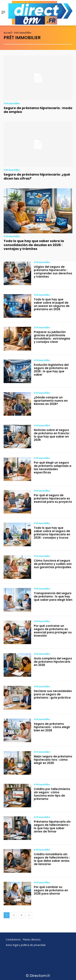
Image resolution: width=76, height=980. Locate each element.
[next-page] (29, 915)
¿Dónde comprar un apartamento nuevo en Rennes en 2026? (51, 401)
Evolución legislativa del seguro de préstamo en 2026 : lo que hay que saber (51, 370)
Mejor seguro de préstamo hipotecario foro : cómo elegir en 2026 (53, 760)
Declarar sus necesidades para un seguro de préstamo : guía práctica (53, 694)
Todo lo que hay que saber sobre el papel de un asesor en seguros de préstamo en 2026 (52, 304)
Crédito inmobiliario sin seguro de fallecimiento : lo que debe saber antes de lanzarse (52, 859)
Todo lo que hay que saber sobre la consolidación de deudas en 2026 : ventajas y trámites (34, 245)
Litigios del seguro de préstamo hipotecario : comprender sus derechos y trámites (53, 272)
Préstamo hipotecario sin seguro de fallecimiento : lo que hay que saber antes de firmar (52, 827)
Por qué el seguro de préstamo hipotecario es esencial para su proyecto (53, 498)
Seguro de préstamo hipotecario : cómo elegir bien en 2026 (52, 727)
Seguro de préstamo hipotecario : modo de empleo (38, 110)
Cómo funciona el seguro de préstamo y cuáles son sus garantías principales (53, 564)
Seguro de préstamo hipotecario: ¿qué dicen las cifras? (37, 176)
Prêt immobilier (12, 103)
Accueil (8, 33)
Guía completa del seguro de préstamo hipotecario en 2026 (53, 662)
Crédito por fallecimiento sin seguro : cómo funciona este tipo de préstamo (52, 794)
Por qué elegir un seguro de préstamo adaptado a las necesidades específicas (53, 468)
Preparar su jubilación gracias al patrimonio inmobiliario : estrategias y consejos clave (52, 337)
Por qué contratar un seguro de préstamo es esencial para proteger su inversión (53, 631)
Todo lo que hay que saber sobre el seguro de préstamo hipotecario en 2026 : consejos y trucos (52, 533)
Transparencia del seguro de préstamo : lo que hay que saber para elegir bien (53, 596)
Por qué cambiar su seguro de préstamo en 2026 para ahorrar (51, 890)
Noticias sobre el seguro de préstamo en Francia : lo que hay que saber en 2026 (52, 435)
